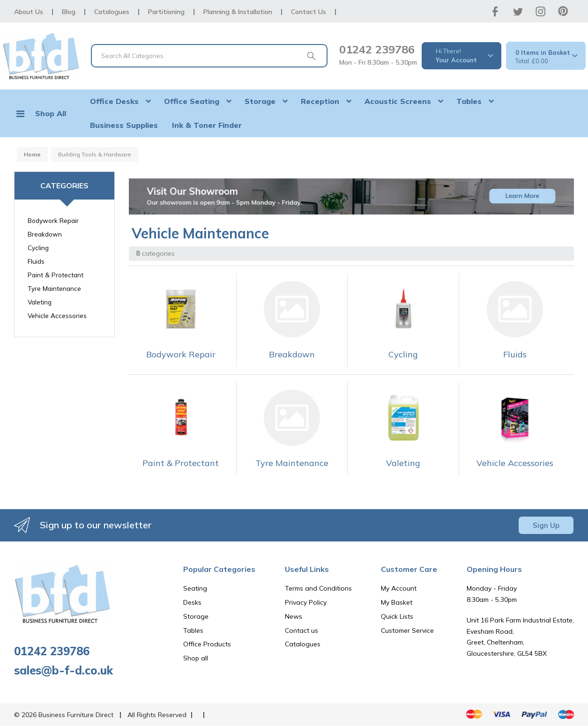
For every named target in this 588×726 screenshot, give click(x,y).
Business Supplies (124, 125)
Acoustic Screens (398, 101)
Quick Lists (397, 616)
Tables (469, 101)
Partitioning (166, 12)
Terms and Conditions (318, 588)
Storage (260, 101)
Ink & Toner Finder (207, 125)
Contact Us (309, 12)
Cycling (38, 248)
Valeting (40, 302)
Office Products (207, 644)
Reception (320, 101)
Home (32, 154)
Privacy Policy (306, 602)
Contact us (301, 630)
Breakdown (45, 234)
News (294, 616)
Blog (69, 12)
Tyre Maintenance (54, 288)
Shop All (51, 113)
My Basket (397, 602)
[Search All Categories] (209, 56)
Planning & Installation (238, 12)
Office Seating (192, 101)
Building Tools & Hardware (95, 154)
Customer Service (407, 630)
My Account (399, 588)
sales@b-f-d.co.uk (63, 670)
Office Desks (114, 101)
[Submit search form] (311, 56)
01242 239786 (377, 49)
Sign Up (546, 525)
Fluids (36, 261)
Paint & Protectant (56, 275)
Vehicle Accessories (57, 315)
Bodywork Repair (53, 220)
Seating (195, 588)
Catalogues (112, 12)
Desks (192, 602)
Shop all (196, 658)
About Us (29, 12)
